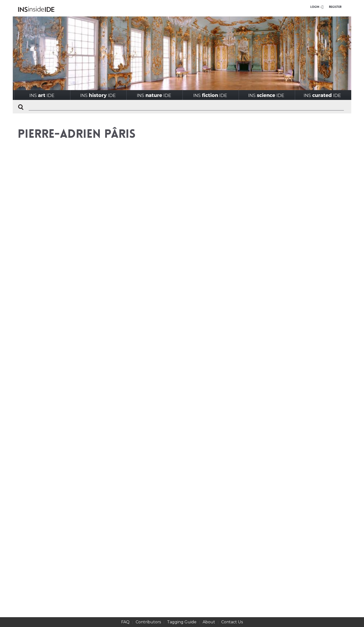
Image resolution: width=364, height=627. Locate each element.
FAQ (125, 622)
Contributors (148, 622)
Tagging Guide (182, 622)
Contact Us (232, 622)
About (209, 622)
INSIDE (42, 95)
